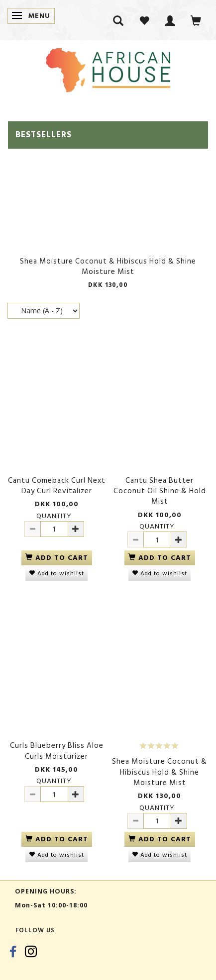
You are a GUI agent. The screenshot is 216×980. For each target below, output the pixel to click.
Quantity (54, 516)
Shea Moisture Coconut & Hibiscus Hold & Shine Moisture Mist (108, 267)
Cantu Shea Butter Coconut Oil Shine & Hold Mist (160, 491)
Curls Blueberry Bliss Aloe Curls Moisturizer (57, 751)
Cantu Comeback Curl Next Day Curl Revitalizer (57, 486)
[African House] (108, 68)
